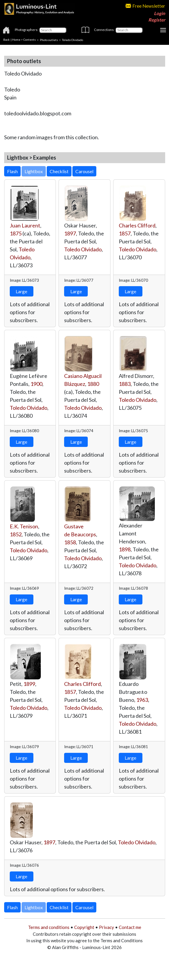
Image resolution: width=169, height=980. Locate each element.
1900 (36, 384)
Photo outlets (49, 40)
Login (160, 13)
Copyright (84, 927)
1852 (16, 534)
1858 (70, 542)
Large (21, 291)
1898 (125, 549)
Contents (30, 40)
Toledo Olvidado (83, 249)
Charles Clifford (137, 225)
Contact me (130, 927)
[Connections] (129, 30)
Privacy (107, 927)
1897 (70, 233)
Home (16, 40)
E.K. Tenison (24, 526)
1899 (29, 684)
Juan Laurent (25, 225)
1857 (125, 233)
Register (157, 20)
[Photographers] (53, 30)
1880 (93, 384)
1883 (125, 384)
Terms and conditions (49, 927)
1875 (16, 233)
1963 (142, 700)
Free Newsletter (145, 6)
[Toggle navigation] (163, 30)
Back (6, 40)
